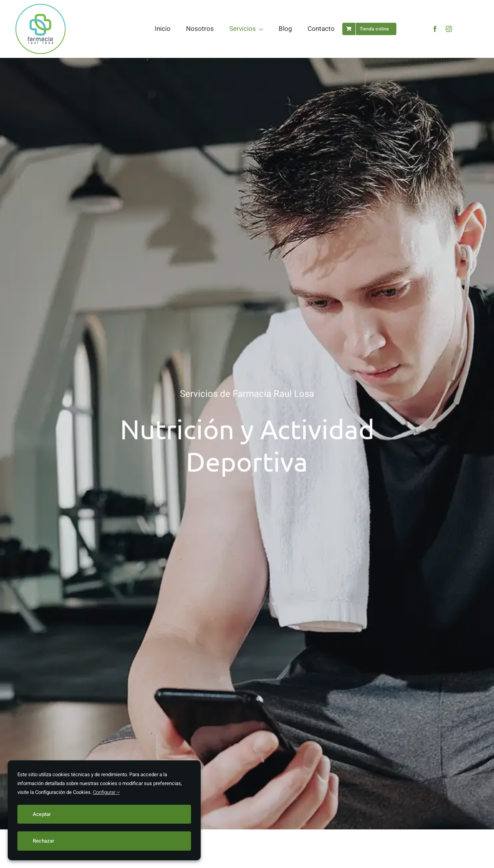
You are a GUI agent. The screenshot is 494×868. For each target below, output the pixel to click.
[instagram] (449, 29)
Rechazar (44, 841)
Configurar (106, 792)
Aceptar (42, 814)
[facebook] (435, 29)
